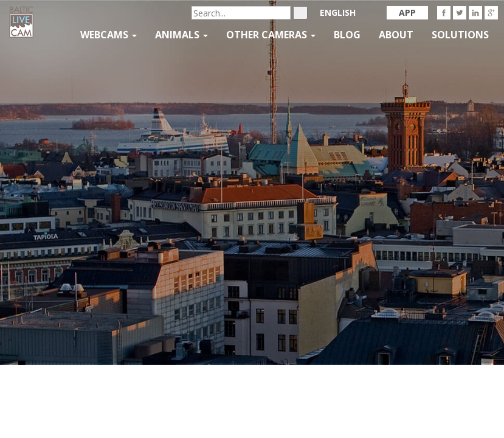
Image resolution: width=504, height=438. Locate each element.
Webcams (109, 35)
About (396, 35)
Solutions (460, 35)
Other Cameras (271, 35)
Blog (347, 35)
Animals (181, 35)
